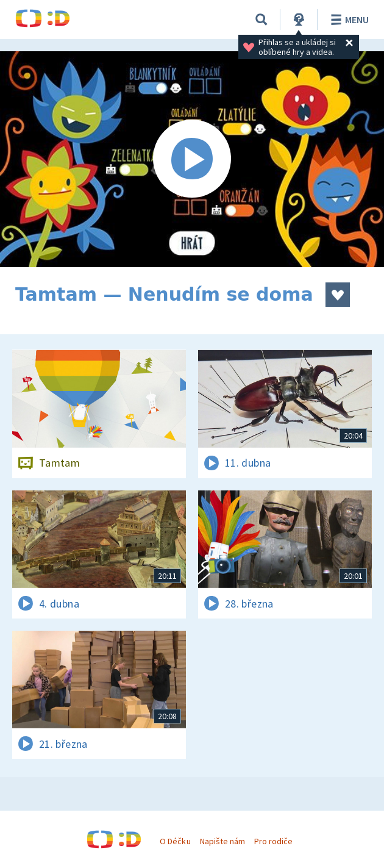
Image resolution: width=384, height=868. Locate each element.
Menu (348, 20)
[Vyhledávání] (261, 20)
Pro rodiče (273, 841)
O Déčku (175, 841)
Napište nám (222, 841)
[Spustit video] (192, 159)
